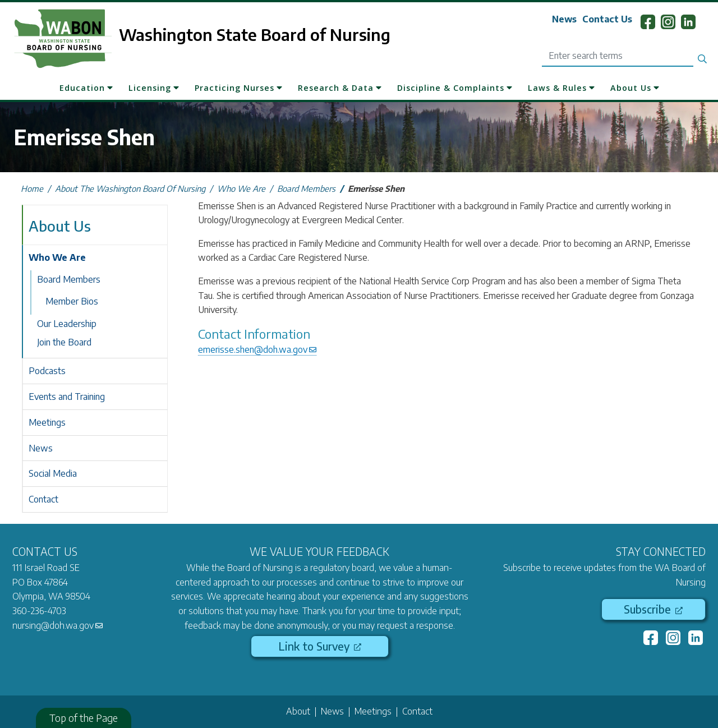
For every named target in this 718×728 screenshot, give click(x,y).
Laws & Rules (557, 88)
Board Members (306, 188)
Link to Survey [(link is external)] (320, 646)
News (564, 19)
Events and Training (67, 397)
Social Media (53, 473)
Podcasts (47, 371)
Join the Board (64, 342)
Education (82, 88)
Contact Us (607, 19)
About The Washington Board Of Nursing (130, 188)
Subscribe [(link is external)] (653, 609)
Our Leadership (67, 324)
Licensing (150, 88)
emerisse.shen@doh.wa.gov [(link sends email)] (257, 349)
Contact (43, 499)
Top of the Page (84, 718)
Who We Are (241, 188)
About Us (631, 88)
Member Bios (72, 301)
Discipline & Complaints (451, 88)
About (298, 711)
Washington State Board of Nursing (255, 34)
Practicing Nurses (234, 88)
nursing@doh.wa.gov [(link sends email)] (57, 625)
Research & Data (336, 88)
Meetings (47, 422)
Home (32, 188)
